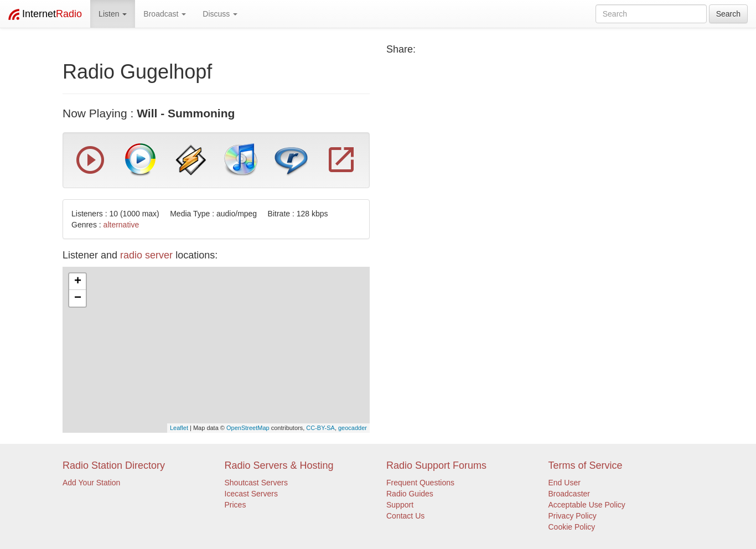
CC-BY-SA (320, 428)
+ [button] (78, 282)
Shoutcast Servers (256, 483)
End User (565, 483)
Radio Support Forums (436, 465)
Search (728, 14)
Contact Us (405, 516)
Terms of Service (586, 465)
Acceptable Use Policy (587, 505)
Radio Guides (410, 494)
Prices (235, 505)
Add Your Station (91, 483)
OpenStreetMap (248, 428)
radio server (146, 255)
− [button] (78, 298)
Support (400, 505)
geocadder (353, 428)
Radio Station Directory (114, 465)
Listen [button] (113, 14)
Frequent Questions (420, 483)
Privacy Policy (573, 516)
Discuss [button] (220, 14)
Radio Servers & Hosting (279, 465)
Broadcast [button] (165, 14)
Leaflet (179, 428)
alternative (121, 225)
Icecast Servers (251, 494)
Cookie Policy (572, 527)
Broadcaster (569, 494)
